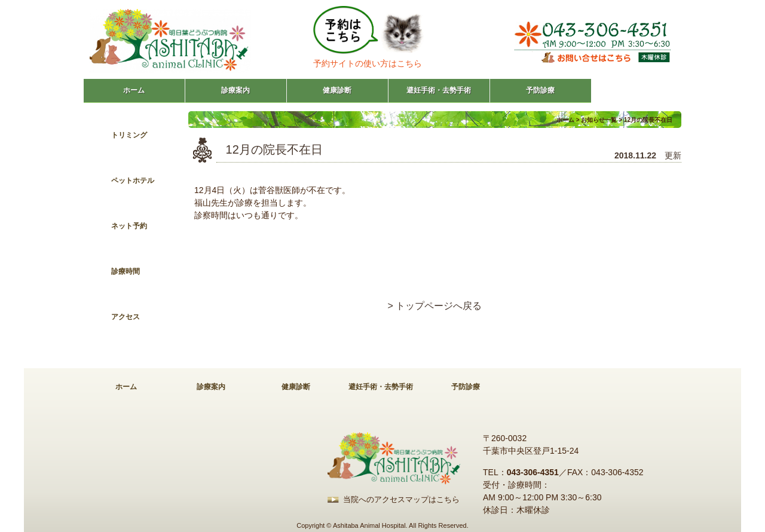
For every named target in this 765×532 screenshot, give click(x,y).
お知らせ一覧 (599, 120)
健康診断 (337, 90)
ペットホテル (133, 181)
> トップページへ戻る (435, 306)
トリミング (129, 135)
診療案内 (235, 90)
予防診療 (540, 90)
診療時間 (126, 271)
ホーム (134, 90)
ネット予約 (129, 226)
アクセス (126, 317)
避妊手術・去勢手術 (439, 90)
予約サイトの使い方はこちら (368, 63)
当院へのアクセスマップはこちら (401, 499)
